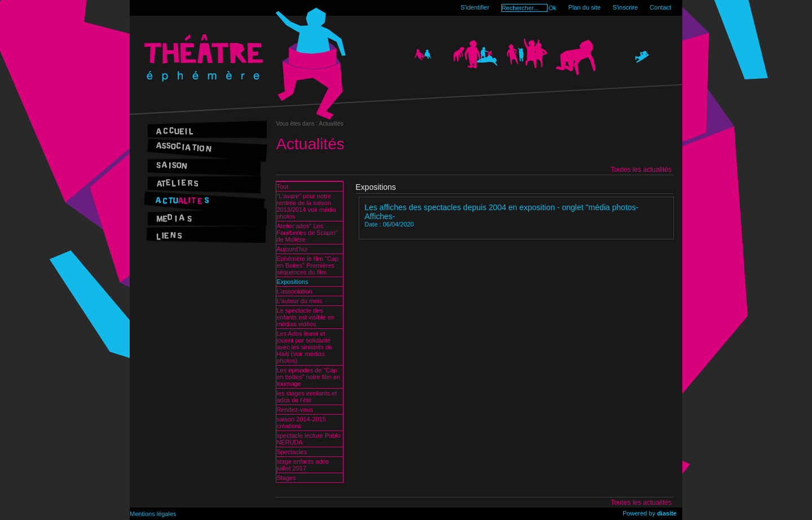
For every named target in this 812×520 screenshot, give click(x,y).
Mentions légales (153, 514)
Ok (553, 8)
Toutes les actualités (641, 170)
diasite (667, 513)
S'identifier (475, 7)
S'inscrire (625, 7)
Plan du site (584, 7)
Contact (660, 7)
